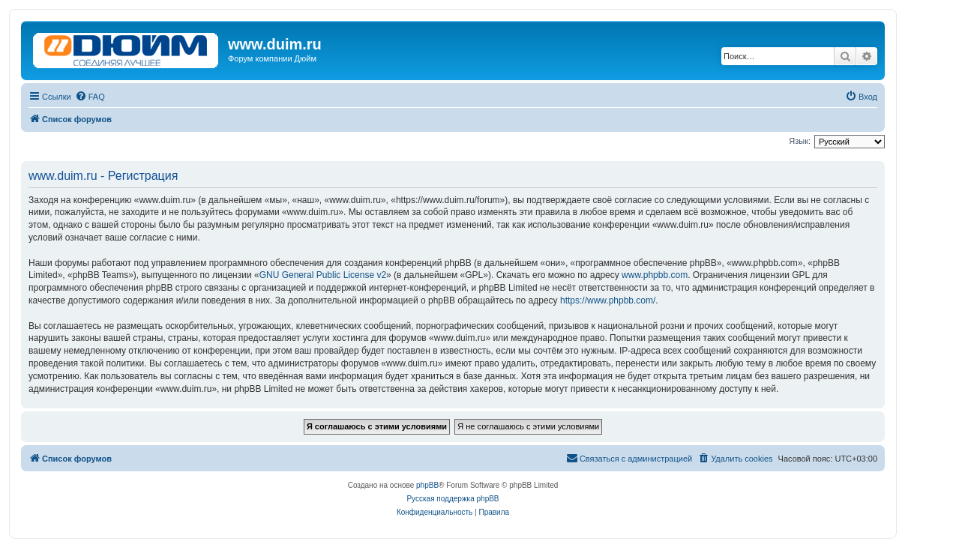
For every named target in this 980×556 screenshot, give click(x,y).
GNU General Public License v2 (323, 275)
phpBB (427, 485)
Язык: (800, 141)
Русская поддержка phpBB (453, 499)
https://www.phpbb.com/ (608, 300)
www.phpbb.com (655, 275)
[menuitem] (90, 97)
